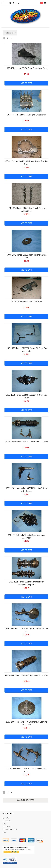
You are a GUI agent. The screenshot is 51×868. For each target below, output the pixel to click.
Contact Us (7, 821)
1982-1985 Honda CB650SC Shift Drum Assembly (27, 442)
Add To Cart (26, 83)
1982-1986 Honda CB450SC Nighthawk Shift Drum (27, 675)
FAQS (5, 824)
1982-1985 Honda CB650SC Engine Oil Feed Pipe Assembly (26, 350)
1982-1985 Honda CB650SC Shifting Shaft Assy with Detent (27, 490)
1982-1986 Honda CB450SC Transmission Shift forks (27, 770)
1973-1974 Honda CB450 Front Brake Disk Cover (27, 68)
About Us (6, 818)
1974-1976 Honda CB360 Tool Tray (27, 302)
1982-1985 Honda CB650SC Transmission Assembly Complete (26, 583)
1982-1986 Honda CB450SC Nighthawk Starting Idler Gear (27, 723)
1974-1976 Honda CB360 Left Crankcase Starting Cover (26, 163)
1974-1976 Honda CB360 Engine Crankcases (26, 115)
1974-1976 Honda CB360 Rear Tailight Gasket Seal (27, 256)
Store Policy (7, 826)
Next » (11, 38)
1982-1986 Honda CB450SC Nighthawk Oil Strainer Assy (26, 630)
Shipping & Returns (10, 829)
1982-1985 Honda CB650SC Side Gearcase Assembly (26, 536)
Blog (4, 832)
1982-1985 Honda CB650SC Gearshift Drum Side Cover (27, 396)
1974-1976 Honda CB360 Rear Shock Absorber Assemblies (27, 209)
